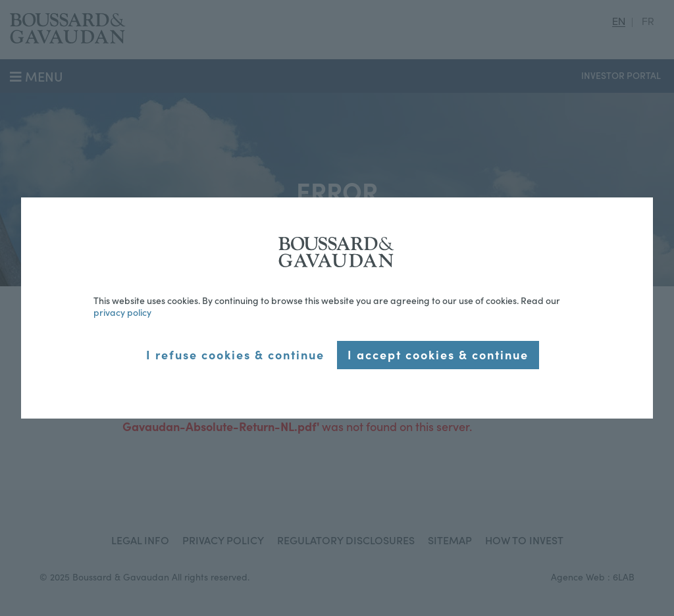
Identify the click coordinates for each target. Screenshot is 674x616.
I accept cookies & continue (438, 354)
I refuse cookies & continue (235, 354)
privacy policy (122, 312)
